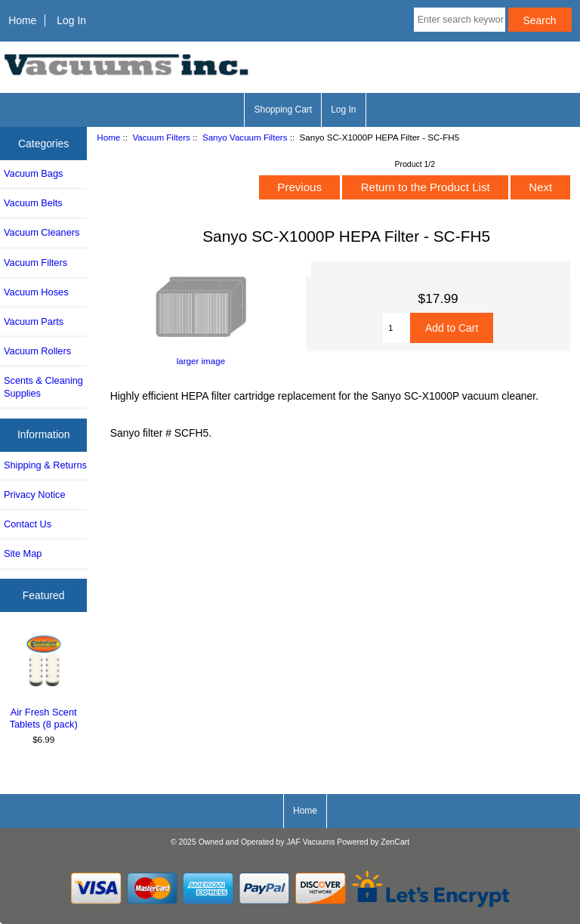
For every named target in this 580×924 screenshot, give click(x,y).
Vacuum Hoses (36, 292)
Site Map (23, 553)
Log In (71, 20)
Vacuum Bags (33, 173)
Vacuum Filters (161, 137)
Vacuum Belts (33, 203)
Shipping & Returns (45, 465)
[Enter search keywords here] (460, 20)
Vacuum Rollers (37, 351)
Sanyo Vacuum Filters (245, 137)
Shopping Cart (283, 110)
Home (22, 20)
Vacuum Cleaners (42, 232)
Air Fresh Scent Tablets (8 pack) (44, 681)
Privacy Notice (34, 494)
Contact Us (28, 524)
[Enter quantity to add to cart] (396, 328)
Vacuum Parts (34, 321)
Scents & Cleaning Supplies (43, 386)
